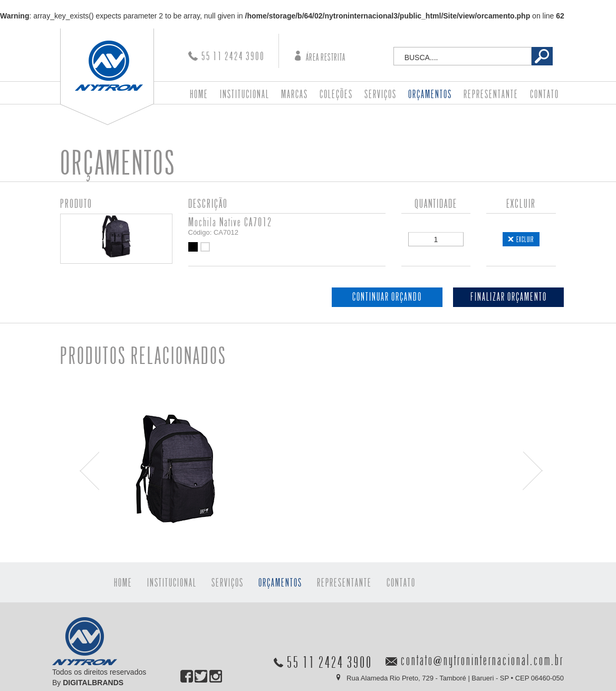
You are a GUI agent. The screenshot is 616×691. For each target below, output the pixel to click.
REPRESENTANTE (491, 95)
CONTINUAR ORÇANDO (387, 297)
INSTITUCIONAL (245, 95)
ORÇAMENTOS (430, 95)
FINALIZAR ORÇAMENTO (509, 297)
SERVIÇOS (381, 95)
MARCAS (295, 95)
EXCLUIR (525, 239)
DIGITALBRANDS (93, 683)
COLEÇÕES (336, 95)
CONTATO (545, 95)
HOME (199, 95)
